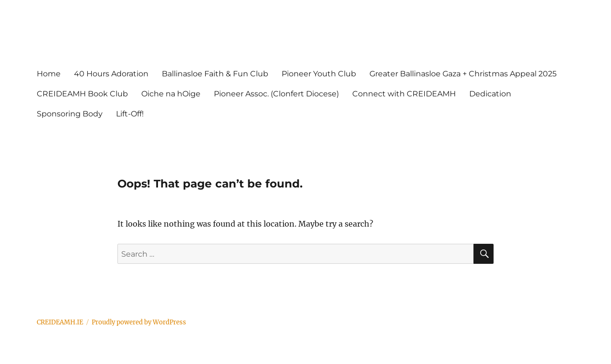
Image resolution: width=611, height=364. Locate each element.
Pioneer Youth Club (319, 74)
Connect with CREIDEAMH (404, 94)
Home (49, 74)
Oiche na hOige (171, 94)
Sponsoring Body (70, 114)
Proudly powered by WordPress (139, 322)
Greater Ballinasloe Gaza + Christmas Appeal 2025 (463, 74)
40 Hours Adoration (111, 74)
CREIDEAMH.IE (60, 322)
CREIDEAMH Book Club (82, 94)
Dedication (490, 94)
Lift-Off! (130, 114)
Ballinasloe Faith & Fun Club (215, 74)
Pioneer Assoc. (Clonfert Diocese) (276, 94)
